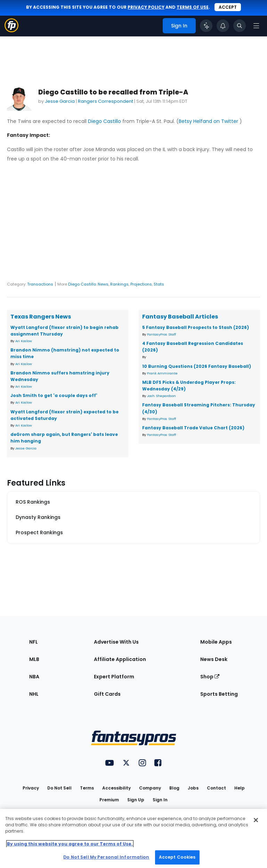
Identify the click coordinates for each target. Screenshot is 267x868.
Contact (216, 788)
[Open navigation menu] (256, 26)
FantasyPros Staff (161, 334)
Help (240, 788)
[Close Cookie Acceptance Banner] (256, 820)
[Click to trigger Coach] (206, 26)
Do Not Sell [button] (59, 788)
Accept (228, 7)
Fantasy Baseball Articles (180, 317)
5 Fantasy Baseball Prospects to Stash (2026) (196, 327)
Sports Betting (219, 694)
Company (150, 788)
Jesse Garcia (60, 101)
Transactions (40, 284)
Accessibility (116, 788)
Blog (174, 788)
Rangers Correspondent (106, 101)
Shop (210, 677)
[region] (133, 838)
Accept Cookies (177, 857)
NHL (34, 694)
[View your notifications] (223, 26)
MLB (34, 659)
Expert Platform (114, 677)
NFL (34, 642)
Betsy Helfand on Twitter (209, 121)
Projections (141, 284)
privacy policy (146, 7)
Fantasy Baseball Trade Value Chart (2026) (193, 428)
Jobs (193, 788)
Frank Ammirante (162, 373)
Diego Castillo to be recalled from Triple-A (113, 92)
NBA (34, 677)
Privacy (31, 788)
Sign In (160, 800)
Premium (109, 800)
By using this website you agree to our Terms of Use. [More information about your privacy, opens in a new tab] (70, 844)
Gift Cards (107, 694)
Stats (159, 284)
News (103, 284)
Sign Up (136, 800)
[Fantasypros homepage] (11, 30)
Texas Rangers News (41, 317)
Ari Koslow (24, 341)
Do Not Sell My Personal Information (106, 857)
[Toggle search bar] (240, 26)
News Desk (214, 659)
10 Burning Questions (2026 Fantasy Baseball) (197, 366)
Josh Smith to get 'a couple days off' (54, 395)
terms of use (193, 7)
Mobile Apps (216, 642)
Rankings (119, 284)
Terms (87, 788)
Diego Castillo (104, 121)
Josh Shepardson (161, 396)
